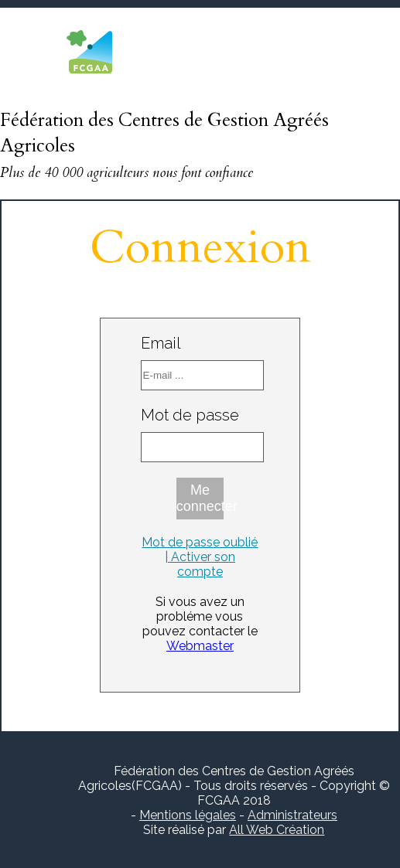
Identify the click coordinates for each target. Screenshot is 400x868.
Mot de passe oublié (200, 542)
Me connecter (200, 498)
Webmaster (200, 646)
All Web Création (277, 830)
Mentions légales (188, 815)
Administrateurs (292, 815)
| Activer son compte (200, 564)
